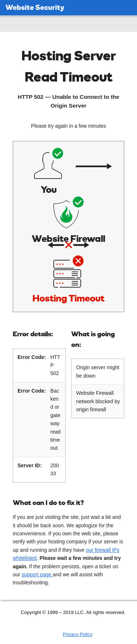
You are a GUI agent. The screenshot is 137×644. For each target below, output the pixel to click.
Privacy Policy (78, 633)
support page (37, 573)
